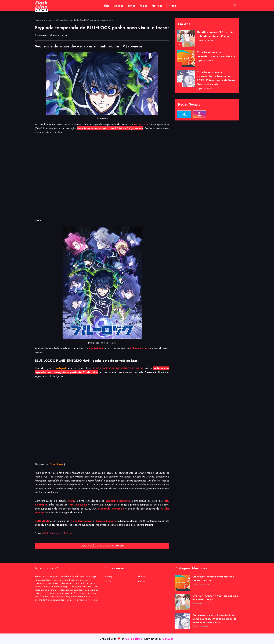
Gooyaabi (168, 639)
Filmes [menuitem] (143, 6)
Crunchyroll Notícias (61, 533)
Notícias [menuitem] (157, 6)
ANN (45, 533)
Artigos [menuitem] (171, 6)
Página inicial (41, 20)
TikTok (108, 581)
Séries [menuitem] (131, 6)
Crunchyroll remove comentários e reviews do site (216, 54)
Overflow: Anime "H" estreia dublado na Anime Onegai (215, 34)
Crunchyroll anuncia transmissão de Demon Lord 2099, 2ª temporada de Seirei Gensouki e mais (216, 78)
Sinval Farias (43, 35)
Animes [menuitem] (119, 6)
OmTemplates (134, 639)
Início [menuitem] (106, 6)
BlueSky (108, 577)
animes (52, 20)
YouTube (142, 581)
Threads (142, 577)
